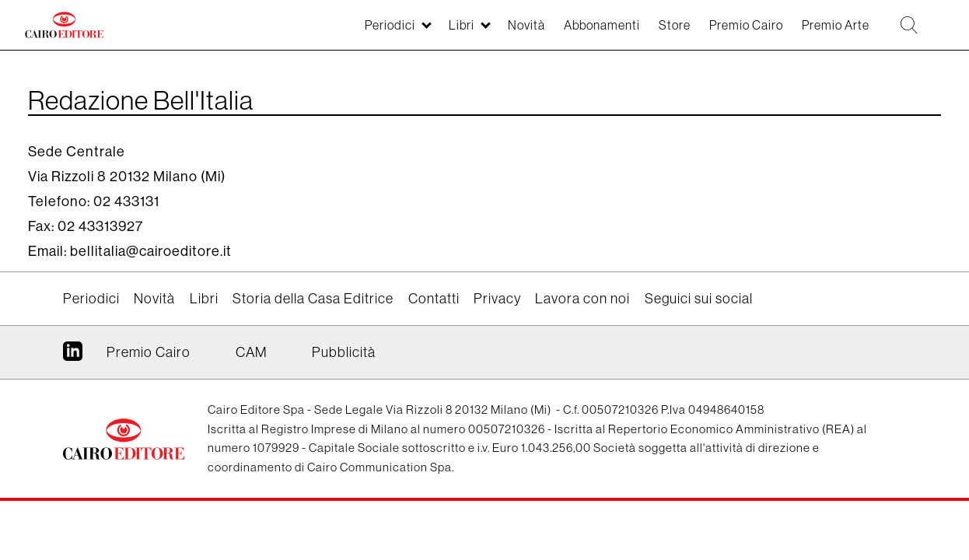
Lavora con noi (582, 298)
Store (637, 32)
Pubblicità (344, 352)
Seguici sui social (699, 298)
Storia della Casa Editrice (313, 298)
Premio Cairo (718, 32)
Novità (471, 32)
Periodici (322, 32)
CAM (251, 352)
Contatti (434, 298)
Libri (400, 32)
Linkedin (73, 357)
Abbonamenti (555, 32)
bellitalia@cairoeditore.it (151, 251)
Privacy (497, 298)
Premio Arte (819, 32)
